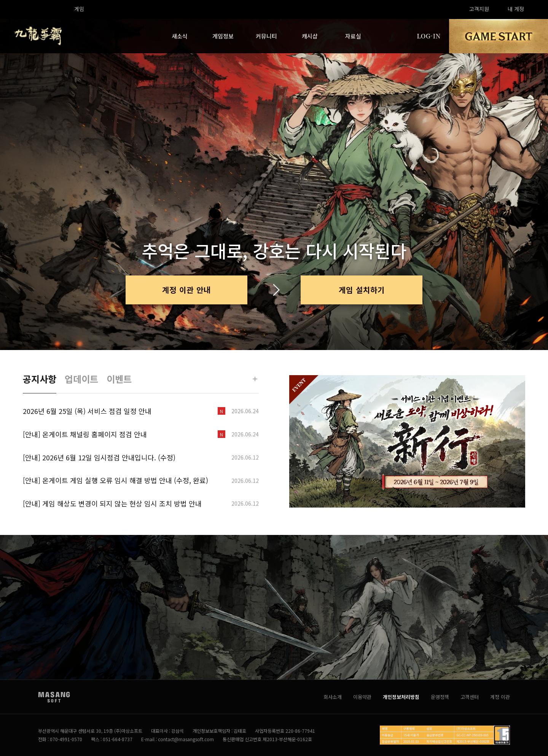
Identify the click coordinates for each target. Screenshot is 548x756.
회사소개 (333, 697)
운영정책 (440, 697)
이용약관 (362, 697)
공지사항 (40, 379)
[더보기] (255, 379)
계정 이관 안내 (186, 290)
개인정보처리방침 (401, 697)
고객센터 (470, 697)
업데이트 (81, 379)
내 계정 (516, 9)
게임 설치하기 (362, 290)
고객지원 (479, 9)
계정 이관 (500, 697)
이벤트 (119, 379)
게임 (79, 9)
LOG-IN (429, 36)
